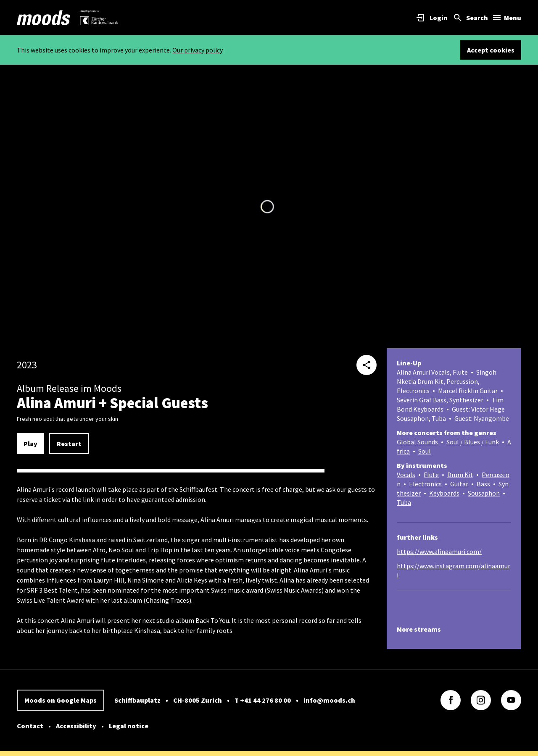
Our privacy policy (198, 50)
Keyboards (444, 493)
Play (30, 444)
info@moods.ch (329, 700)
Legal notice (129, 726)
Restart (69, 444)
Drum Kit (460, 475)
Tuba (404, 502)
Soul (425, 451)
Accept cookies (491, 50)
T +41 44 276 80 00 (263, 700)
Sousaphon (484, 493)
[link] (44, 18)
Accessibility (76, 726)
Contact (30, 726)
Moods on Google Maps (61, 700)
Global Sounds (417, 442)
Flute (431, 475)
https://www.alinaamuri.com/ (439, 551)
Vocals (406, 475)
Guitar (459, 484)
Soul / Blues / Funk (473, 442)
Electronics (425, 484)
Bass (483, 484)
